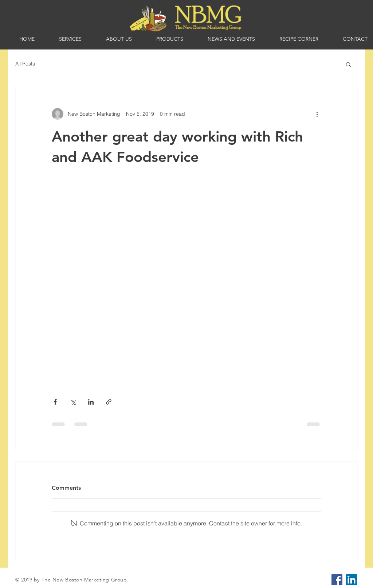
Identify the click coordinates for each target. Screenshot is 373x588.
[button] (348, 64)
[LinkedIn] (352, 580)
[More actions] (317, 114)
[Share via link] (109, 402)
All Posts (25, 64)
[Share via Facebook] (55, 402)
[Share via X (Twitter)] (73, 402)
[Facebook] (337, 580)
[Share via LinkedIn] (91, 402)
